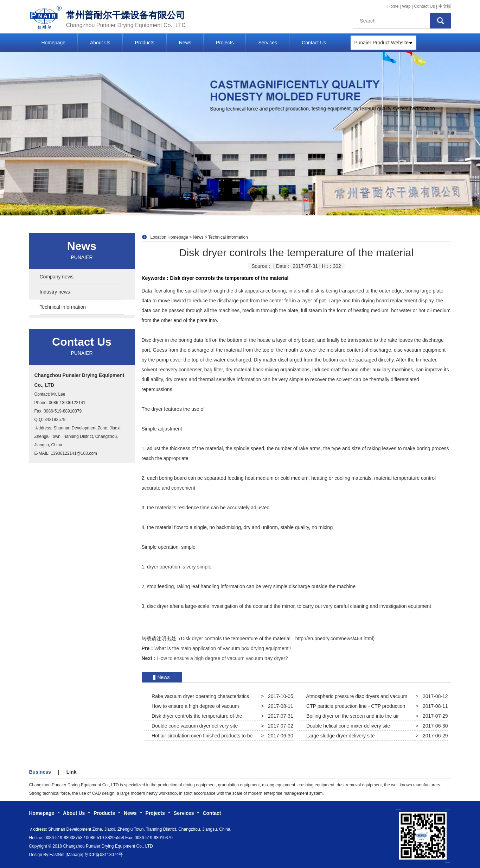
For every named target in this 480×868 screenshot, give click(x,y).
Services (268, 43)
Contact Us (424, 6)
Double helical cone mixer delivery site (347, 726)
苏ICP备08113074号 (104, 855)
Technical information (63, 307)
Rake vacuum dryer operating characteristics (199, 696)
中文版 (445, 6)
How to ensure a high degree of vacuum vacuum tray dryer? (223, 658)
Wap (407, 6)
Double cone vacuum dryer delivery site (193, 726)
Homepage (54, 43)
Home (393, 6)
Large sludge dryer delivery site (339, 736)
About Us (100, 43)
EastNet (57, 855)
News (185, 43)
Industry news (55, 292)
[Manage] (75, 855)
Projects (225, 43)
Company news (57, 277)
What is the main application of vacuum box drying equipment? (223, 648)
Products (145, 43)
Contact (212, 813)
